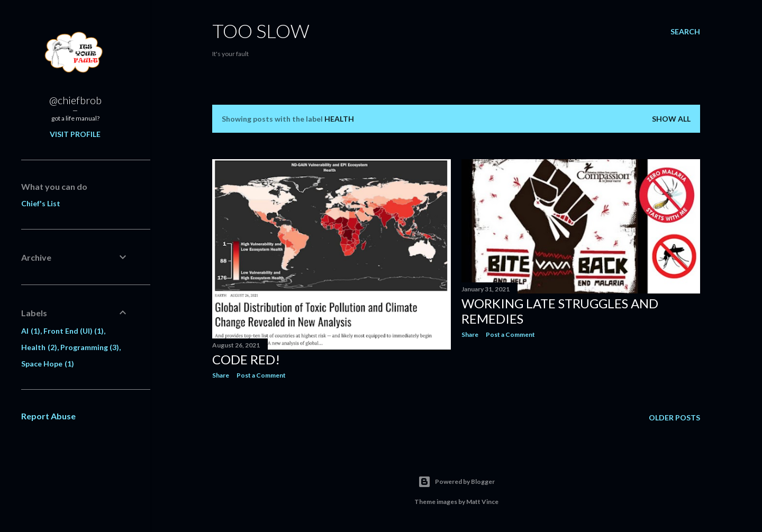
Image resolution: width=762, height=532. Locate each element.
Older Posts (674, 418)
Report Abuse (48, 416)
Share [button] (221, 375)
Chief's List (41, 203)
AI (31, 331)
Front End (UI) (74, 331)
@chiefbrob (75, 100)
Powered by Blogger (456, 482)
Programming (90, 347)
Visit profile (75, 134)
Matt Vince (482, 502)
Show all (671, 119)
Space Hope (48, 364)
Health (39, 347)
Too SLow (261, 31)
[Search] (685, 32)
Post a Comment (261, 375)
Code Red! (246, 359)
